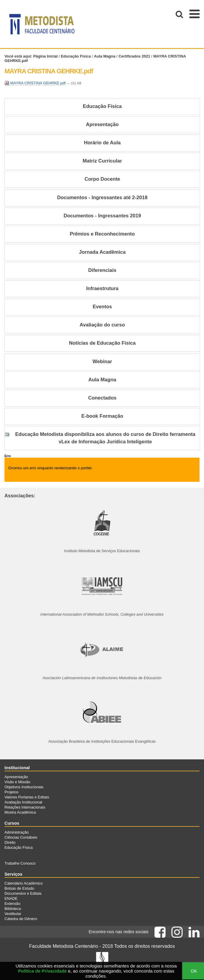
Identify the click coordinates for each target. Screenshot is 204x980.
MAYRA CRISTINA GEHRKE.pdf (35, 83)
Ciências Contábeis (21, 837)
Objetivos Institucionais (24, 787)
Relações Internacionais (25, 807)
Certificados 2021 (134, 56)
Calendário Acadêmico (24, 883)
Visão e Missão (17, 782)
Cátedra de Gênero (21, 919)
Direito (10, 842)
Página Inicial (46, 56)
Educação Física (76, 56)
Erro (8, 456)
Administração (17, 832)
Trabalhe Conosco (20, 863)
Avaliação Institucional (23, 802)
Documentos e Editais (23, 893)
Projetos (11, 792)
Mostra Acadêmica (20, 812)
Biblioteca (13, 909)
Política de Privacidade (42, 971)
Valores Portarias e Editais (27, 797)
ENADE (11, 898)
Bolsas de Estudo (19, 888)
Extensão (12, 904)
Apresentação (16, 777)
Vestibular (13, 914)
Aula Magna (105, 56)
